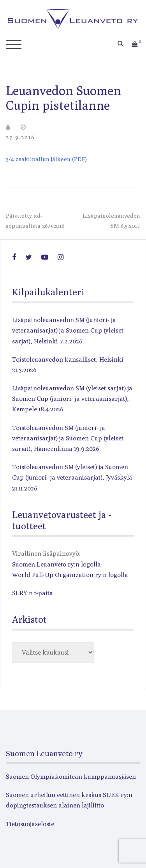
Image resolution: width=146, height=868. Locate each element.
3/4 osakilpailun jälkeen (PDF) (46, 159)
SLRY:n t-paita (33, 593)
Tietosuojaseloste (30, 824)
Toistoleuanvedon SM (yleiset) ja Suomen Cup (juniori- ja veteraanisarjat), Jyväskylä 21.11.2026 (72, 477)
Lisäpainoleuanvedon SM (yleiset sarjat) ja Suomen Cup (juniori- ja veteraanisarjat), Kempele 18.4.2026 (72, 399)
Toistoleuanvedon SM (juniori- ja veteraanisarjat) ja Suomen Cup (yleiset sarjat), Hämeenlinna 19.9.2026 (68, 438)
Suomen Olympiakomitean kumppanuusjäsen (71, 777)
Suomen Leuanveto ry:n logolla (56, 564)
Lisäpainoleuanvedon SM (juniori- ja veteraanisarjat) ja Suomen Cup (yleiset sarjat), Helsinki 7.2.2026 (68, 330)
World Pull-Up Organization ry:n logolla (70, 575)
